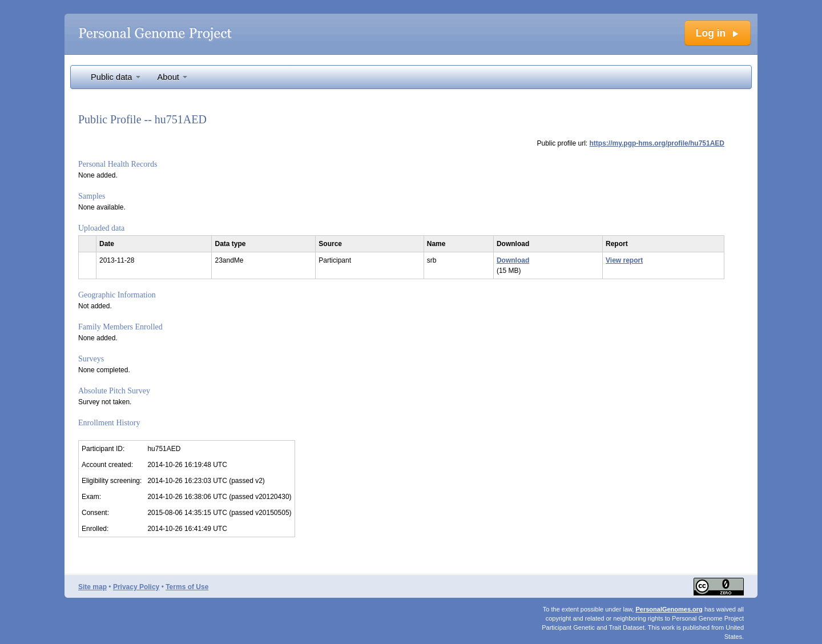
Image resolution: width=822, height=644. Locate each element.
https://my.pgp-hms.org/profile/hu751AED (657, 143)
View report (624, 260)
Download (513, 260)
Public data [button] (116, 77)
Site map (92, 587)
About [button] (172, 77)
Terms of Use (187, 587)
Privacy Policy (136, 587)
